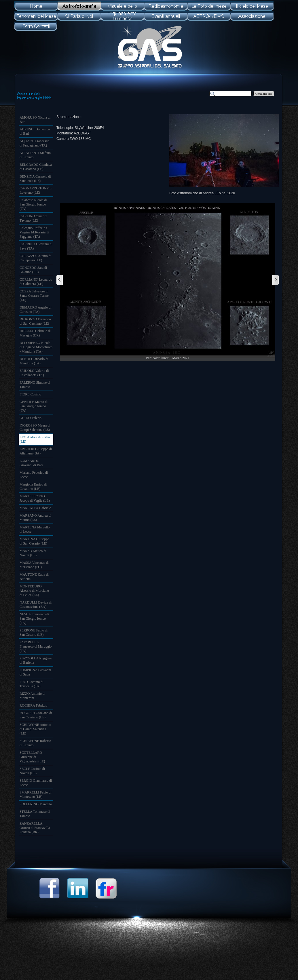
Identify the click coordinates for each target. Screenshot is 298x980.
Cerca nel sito (264, 94)
